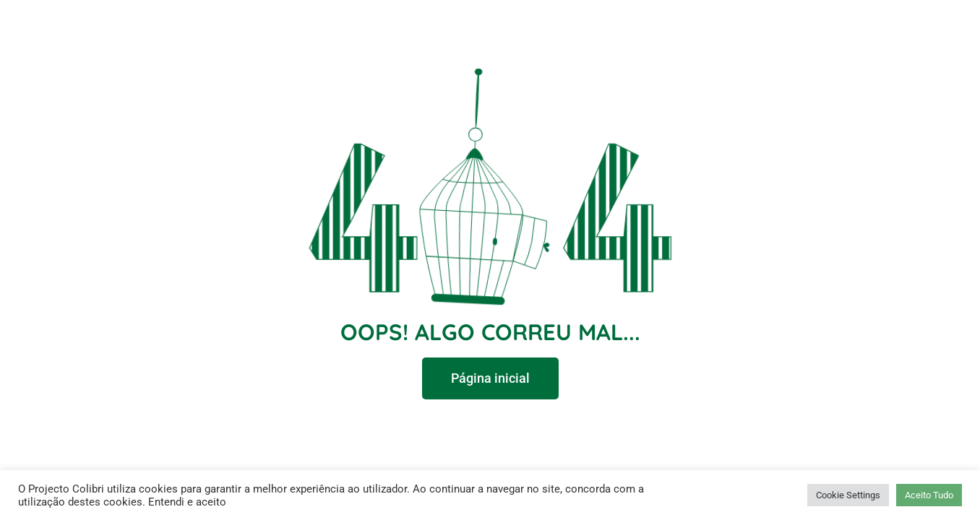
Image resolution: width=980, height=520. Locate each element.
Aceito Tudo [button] (929, 495)
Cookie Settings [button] (848, 495)
